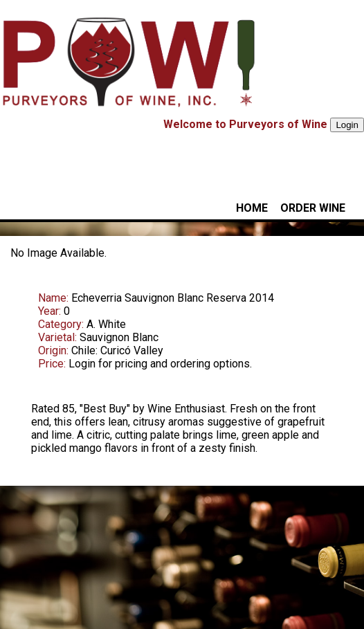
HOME (252, 208)
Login (347, 125)
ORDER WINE (313, 208)
